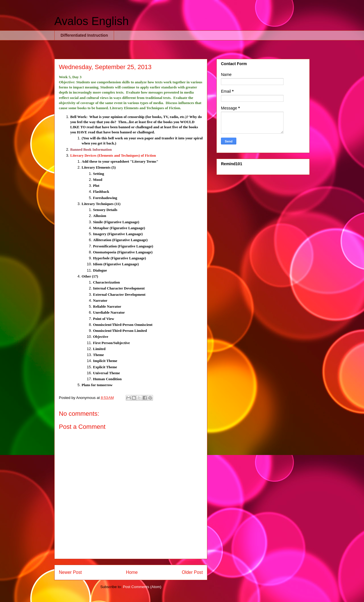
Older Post (192, 572)
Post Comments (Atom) (142, 587)
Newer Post (70, 572)
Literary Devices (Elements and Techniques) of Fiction (113, 155)
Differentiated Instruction (84, 35)
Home (132, 572)
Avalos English (92, 21)
